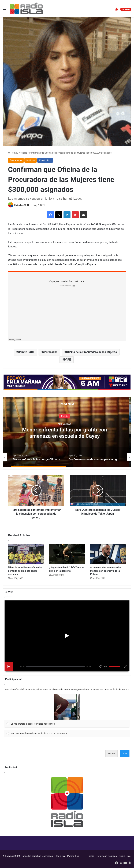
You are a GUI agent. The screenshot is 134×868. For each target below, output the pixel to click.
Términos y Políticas (107, 856)
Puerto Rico (45, 160)
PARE (67, 360)
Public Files (125, 856)
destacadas (50, 352)
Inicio (91, 856)
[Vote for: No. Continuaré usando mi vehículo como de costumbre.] (67, 734)
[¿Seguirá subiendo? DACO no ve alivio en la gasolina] (67, 554)
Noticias (23, 153)
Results (112, 753)
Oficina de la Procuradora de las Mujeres (92, 352)
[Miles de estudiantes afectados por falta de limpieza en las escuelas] (26, 554)
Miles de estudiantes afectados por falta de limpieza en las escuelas (25, 571)
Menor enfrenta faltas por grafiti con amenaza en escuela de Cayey (67, 433)
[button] (67, 707)
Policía (67, 416)
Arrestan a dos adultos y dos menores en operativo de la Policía (106, 571)
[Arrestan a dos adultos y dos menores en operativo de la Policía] (108, 554)
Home (12, 153)
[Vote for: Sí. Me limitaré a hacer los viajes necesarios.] (67, 711)
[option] (67, 432)
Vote (125, 753)
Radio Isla (19, 205)
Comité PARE (26, 352)
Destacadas (16, 160)
